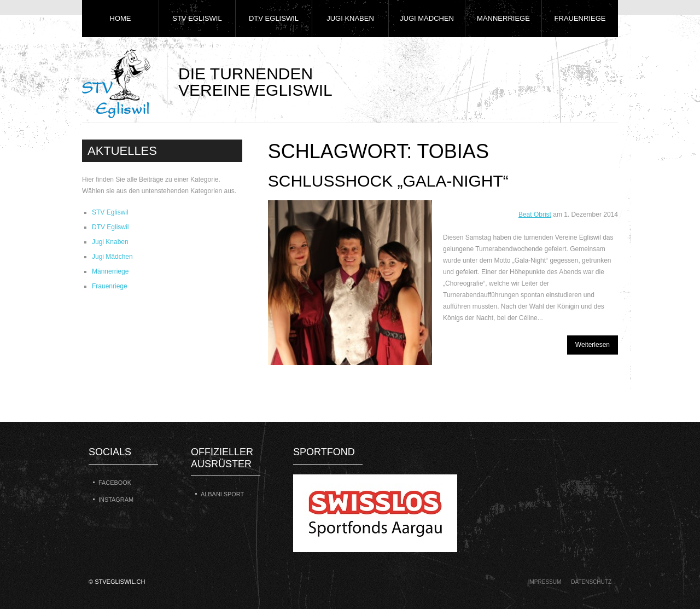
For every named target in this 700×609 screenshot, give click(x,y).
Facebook (115, 483)
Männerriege (503, 18)
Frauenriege (580, 18)
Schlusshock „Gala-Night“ (388, 181)
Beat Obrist (535, 214)
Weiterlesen (593, 345)
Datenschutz (591, 582)
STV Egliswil (197, 18)
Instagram (116, 500)
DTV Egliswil (274, 18)
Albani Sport (222, 494)
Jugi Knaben (350, 18)
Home (121, 18)
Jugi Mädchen (427, 18)
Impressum (545, 582)
